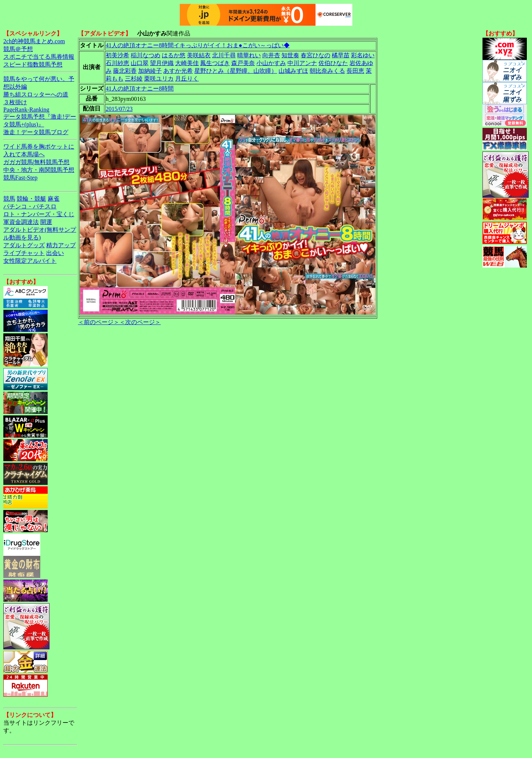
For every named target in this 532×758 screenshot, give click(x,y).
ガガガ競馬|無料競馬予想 (36, 162)
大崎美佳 (187, 63)
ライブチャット (24, 253)
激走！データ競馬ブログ (36, 132)
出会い (55, 253)
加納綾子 (150, 71)
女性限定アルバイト (30, 261)
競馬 (9, 199)
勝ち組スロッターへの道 (36, 94)
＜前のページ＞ (99, 322)
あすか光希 (178, 71)
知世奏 (290, 55)
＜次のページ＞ (140, 322)
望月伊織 (162, 63)
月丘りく (187, 79)
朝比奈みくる (327, 71)
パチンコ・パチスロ (30, 206)
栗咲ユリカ (159, 79)
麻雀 (54, 199)
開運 (46, 222)
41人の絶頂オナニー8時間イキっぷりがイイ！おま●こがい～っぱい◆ (198, 45)
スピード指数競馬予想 (33, 64)
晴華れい (249, 55)
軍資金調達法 (21, 222)
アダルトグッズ (24, 245)
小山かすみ (271, 63)
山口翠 (140, 63)
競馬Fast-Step (20, 178)
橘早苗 (341, 55)
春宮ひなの (316, 55)
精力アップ (61, 245)
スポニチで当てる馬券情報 (39, 57)
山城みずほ (293, 71)
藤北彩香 (125, 71)
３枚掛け (15, 102)
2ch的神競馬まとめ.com (34, 41)
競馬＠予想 (18, 49)
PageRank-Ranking (26, 110)
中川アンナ (302, 63)
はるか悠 (174, 55)
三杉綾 (134, 79)
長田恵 (355, 71)
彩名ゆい (363, 55)
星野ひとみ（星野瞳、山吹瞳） (236, 71)
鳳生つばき (215, 63)
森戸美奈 (243, 63)
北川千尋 (224, 55)
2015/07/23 (119, 109)
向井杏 (271, 55)
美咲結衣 (199, 55)
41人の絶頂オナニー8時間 (140, 89)
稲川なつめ (146, 55)
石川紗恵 (117, 63)
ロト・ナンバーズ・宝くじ (39, 214)
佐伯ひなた (333, 63)
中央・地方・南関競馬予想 (39, 170)
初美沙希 (117, 55)
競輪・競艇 (31, 199)
